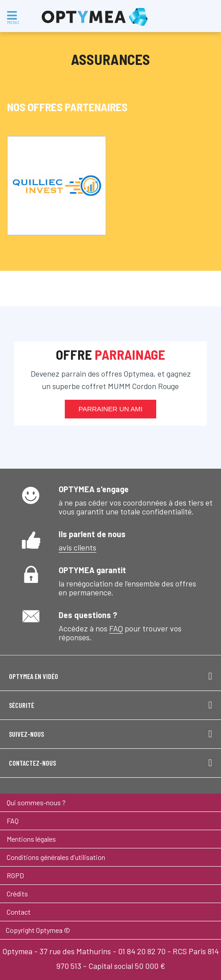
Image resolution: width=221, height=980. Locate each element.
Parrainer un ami (110, 409)
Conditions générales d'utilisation (56, 857)
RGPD (15, 875)
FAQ (116, 628)
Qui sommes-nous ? (36, 802)
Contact (19, 912)
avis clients (77, 547)
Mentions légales (31, 839)
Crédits (17, 894)
